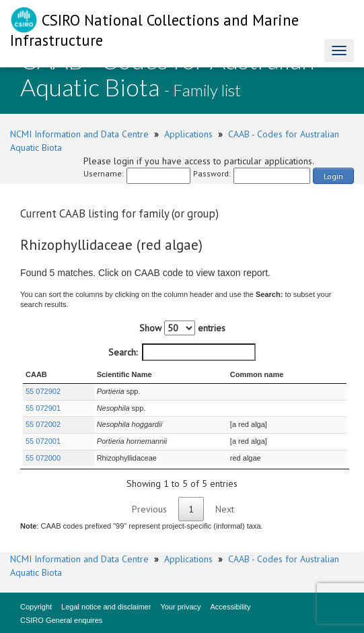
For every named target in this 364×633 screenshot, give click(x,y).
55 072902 (43, 391)
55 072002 (43, 424)
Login (333, 176)
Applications (188, 134)
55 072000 (43, 458)
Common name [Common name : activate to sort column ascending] (257, 374)
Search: (182, 352)
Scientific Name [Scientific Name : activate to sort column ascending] (124, 374)
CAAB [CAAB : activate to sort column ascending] (36, 374)
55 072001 (43, 441)
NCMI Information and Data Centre (79, 134)
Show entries (182, 328)
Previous (149, 509)
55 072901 (43, 408)
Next (225, 509)
